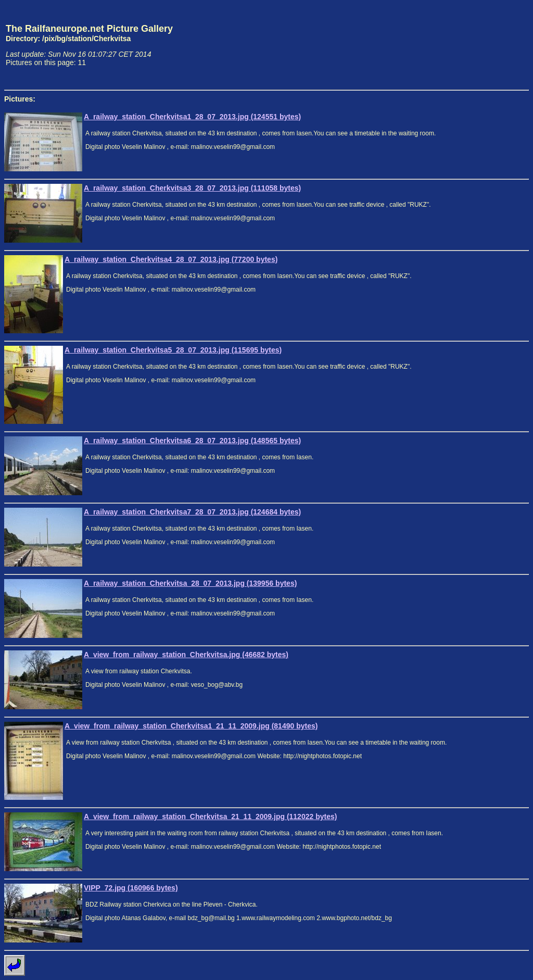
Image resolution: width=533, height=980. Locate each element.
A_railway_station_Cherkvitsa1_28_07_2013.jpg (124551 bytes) (192, 117)
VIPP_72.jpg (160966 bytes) (131, 888)
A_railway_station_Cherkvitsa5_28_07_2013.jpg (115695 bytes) (173, 350)
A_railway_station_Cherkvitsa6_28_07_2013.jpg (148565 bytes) (192, 441)
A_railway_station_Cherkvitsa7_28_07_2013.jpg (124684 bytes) (192, 512)
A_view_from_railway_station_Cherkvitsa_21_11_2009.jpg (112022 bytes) (210, 816)
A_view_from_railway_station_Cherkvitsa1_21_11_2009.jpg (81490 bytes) (191, 726)
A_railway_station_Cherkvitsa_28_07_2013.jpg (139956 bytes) (190, 583)
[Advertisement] (480, 45)
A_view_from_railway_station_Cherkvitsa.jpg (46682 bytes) (186, 655)
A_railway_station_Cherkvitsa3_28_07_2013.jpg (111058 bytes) (192, 188)
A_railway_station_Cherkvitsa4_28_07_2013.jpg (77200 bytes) (171, 259)
